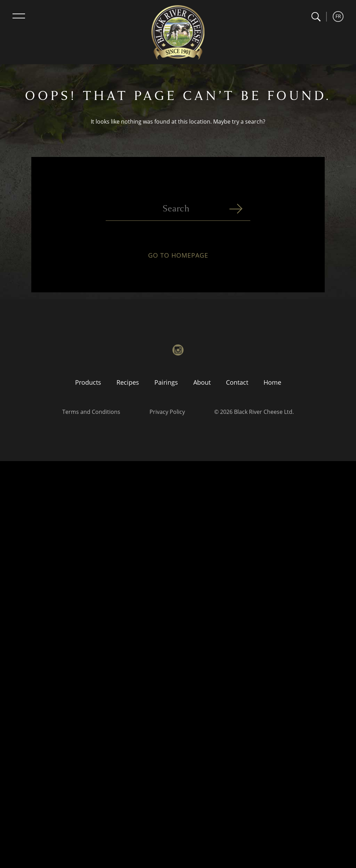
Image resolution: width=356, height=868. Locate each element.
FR (338, 16)
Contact (237, 382)
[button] (316, 17)
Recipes (128, 382)
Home (272, 382)
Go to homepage (178, 258)
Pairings (166, 382)
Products (88, 382)
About (202, 382)
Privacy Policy (167, 412)
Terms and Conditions (91, 412)
